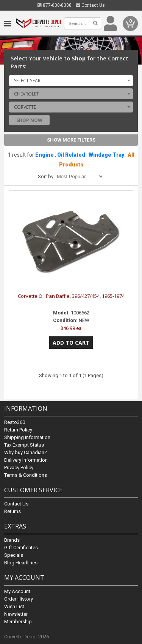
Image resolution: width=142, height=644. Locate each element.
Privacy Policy (19, 468)
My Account (17, 591)
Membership (18, 622)
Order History (19, 599)
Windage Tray (106, 155)
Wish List (14, 606)
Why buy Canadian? (26, 452)
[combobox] (71, 80)
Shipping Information (27, 437)
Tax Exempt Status (24, 445)
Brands (12, 540)
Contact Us (90, 5)
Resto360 (15, 422)
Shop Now (29, 120)
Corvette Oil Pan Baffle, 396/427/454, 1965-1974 (71, 296)
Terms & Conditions (26, 475)
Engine (44, 155)
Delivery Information (26, 460)
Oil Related (71, 155)
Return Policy (18, 430)
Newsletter (16, 614)
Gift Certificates (21, 548)
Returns (12, 511)
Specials (14, 555)
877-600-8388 (55, 5)
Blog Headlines (21, 563)
